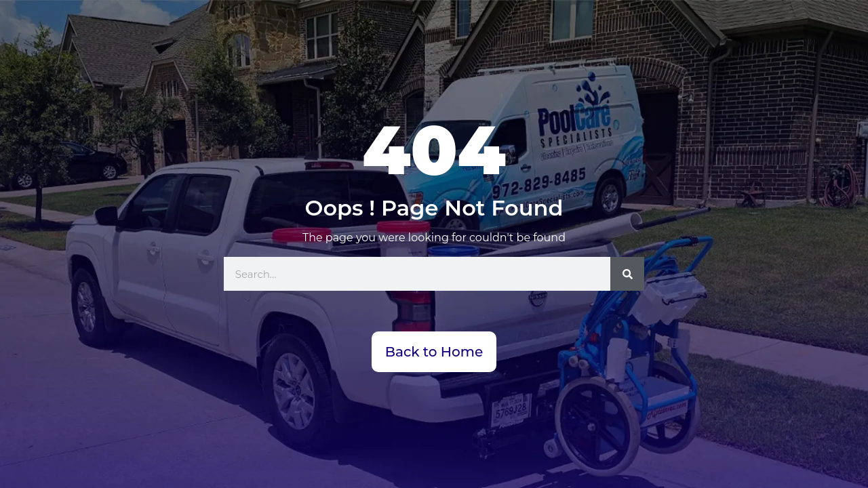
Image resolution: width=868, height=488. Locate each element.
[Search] (627, 274)
